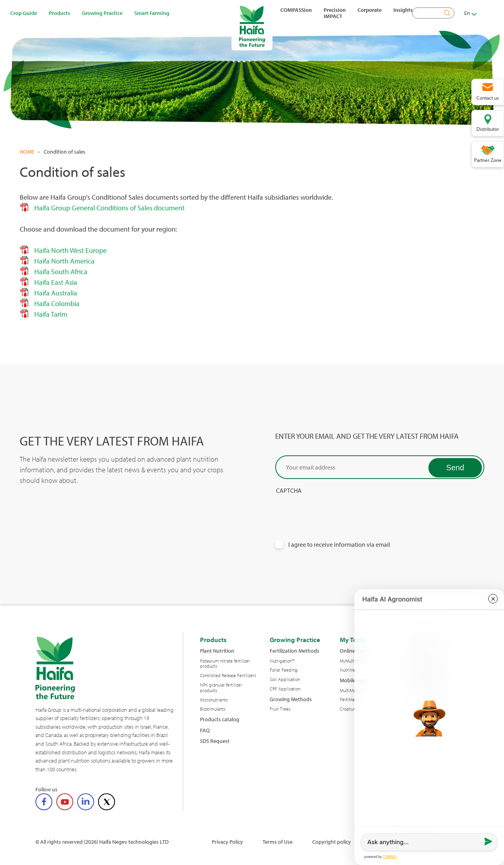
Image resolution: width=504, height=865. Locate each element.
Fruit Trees (280, 709)
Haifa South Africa (61, 272)
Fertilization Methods (295, 651)
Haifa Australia (55, 293)
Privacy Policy (227, 842)
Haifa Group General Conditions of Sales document (107, 208)
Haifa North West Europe (70, 250)
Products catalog (220, 719)
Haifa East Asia (56, 282)
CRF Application (285, 689)
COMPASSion (296, 10)
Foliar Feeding (284, 670)
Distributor (488, 129)
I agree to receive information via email (339, 545)
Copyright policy (332, 842)
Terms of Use (278, 842)
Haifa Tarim (51, 314)
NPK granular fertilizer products (221, 688)
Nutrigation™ (282, 661)
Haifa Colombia (57, 303)
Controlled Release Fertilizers (228, 676)
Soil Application (285, 679)
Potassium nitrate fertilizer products (225, 664)
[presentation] (335, 510)
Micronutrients (214, 700)
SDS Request (215, 741)
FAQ (205, 730)
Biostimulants (213, 709)
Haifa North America (64, 261)
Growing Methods (291, 699)
